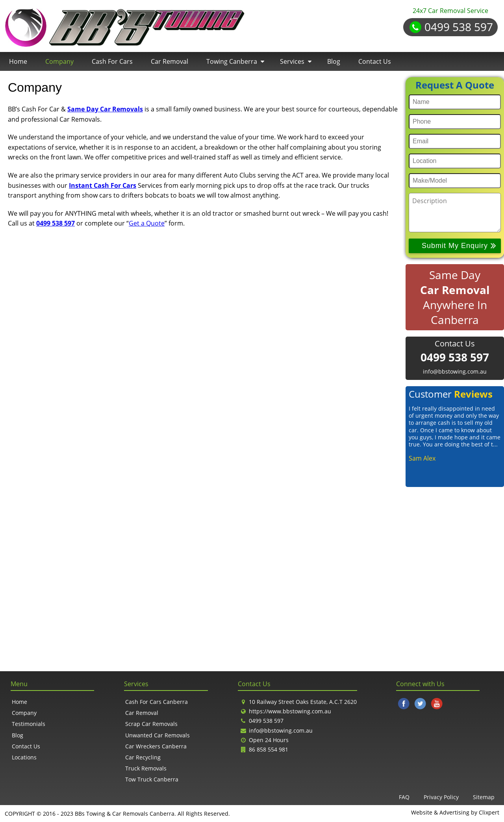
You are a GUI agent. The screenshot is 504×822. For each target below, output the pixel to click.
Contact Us (375, 61)
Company (59, 61)
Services (292, 61)
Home (18, 61)
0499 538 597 (459, 27)
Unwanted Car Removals (157, 735)
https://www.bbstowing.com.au (290, 711)
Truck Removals (146, 768)
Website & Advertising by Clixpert (455, 813)
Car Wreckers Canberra (156, 746)
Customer (451, 394)
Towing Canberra (232, 61)
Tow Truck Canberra (152, 779)
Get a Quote (147, 223)
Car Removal (170, 61)
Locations (24, 757)
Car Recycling (143, 757)
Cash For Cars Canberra (157, 702)
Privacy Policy (441, 797)
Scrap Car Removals (151, 724)
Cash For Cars (112, 61)
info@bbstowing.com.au (455, 371)
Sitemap (484, 797)
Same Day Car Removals (105, 109)
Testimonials (29, 724)
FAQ (404, 797)
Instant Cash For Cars (103, 185)
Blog (334, 61)
